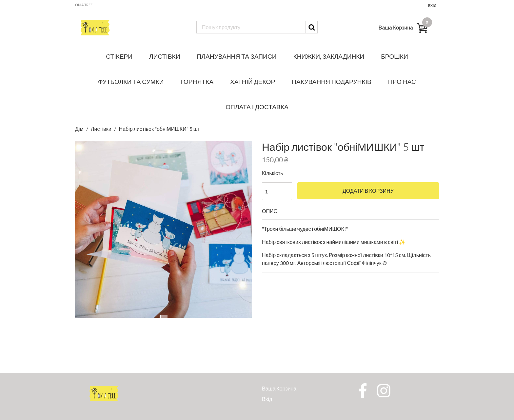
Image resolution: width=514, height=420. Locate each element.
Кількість (273, 173)
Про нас (402, 81)
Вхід (432, 5)
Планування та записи (237, 56)
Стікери (119, 56)
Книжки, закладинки (329, 56)
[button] (88, 233)
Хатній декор (253, 81)
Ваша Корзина (279, 388)
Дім (80, 129)
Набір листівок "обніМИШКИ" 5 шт (159, 129)
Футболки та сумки (131, 81)
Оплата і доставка (257, 107)
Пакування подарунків (332, 81)
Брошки (394, 56)
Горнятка (197, 81)
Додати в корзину (368, 191)
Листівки (165, 56)
